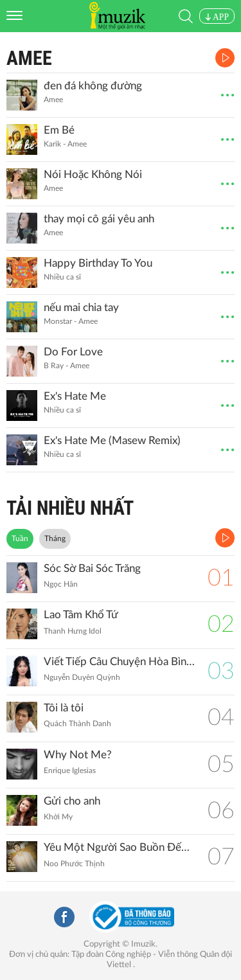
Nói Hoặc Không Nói (93, 174)
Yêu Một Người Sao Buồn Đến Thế (119, 847)
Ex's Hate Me (75, 396)
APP (217, 17)
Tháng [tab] (55, 539)
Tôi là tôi (64, 708)
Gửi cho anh (72, 801)
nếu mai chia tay (81, 307)
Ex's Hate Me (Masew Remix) (112, 441)
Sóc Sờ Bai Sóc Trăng (92, 568)
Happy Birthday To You (98, 263)
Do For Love (73, 352)
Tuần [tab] (20, 539)
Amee (29, 58)
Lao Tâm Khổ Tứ (81, 615)
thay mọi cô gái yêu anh (99, 219)
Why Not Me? (78, 755)
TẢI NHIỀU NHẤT (70, 508)
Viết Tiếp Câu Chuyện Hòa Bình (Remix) (119, 662)
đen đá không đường (93, 86)
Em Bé (59, 130)
